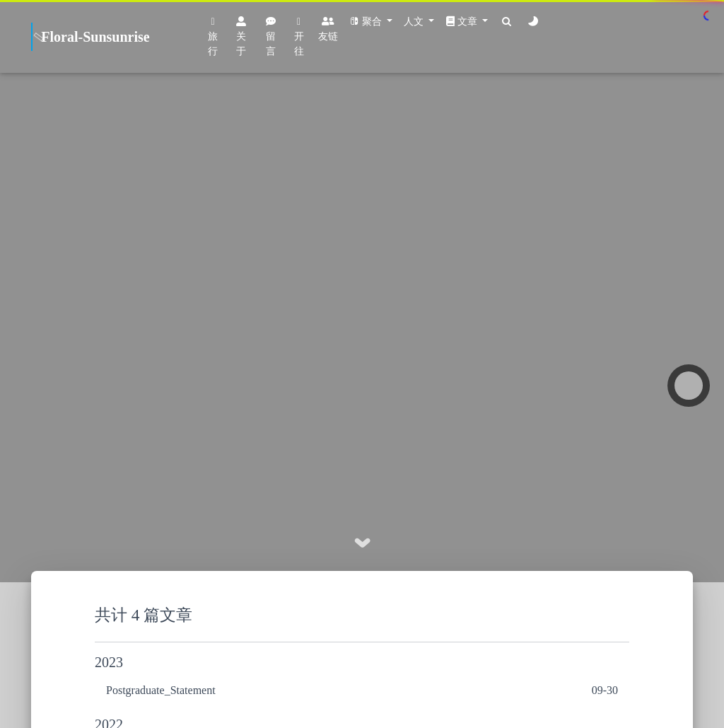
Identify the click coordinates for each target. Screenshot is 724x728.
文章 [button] (463, 22)
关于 (241, 36)
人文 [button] (415, 22)
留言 (271, 36)
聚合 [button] (367, 22)
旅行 (213, 37)
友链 (328, 29)
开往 (299, 37)
